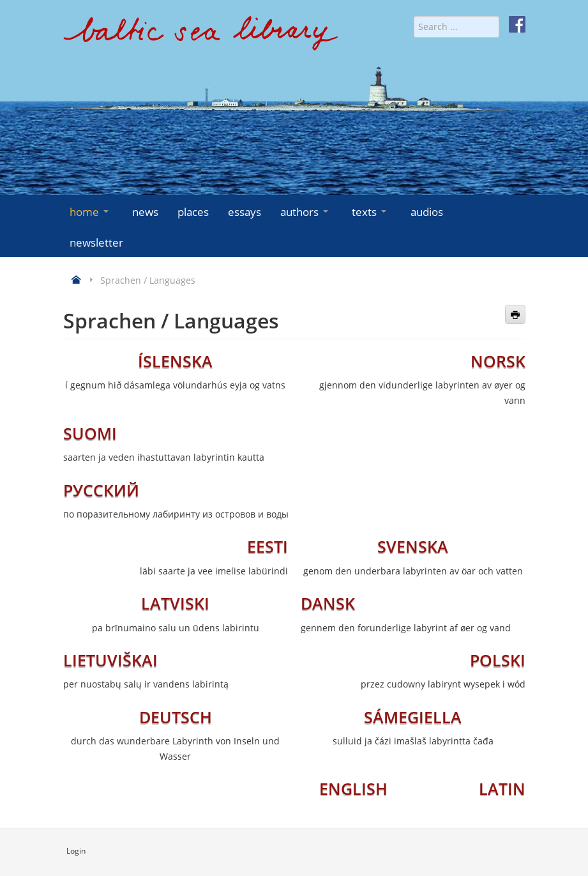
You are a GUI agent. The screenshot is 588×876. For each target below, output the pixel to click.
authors (305, 212)
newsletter (96, 242)
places (193, 212)
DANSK (328, 603)
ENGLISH (353, 788)
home (90, 212)
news (145, 212)
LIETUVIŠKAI (110, 660)
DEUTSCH (176, 717)
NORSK (498, 361)
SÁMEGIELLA (413, 717)
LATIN (502, 788)
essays (245, 212)
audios (427, 212)
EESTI (268, 546)
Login (76, 851)
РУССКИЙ (101, 490)
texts (370, 212)
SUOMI (90, 433)
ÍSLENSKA (175, 361)
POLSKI (498, 660)
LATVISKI (175, 603)
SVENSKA (413, 546)
